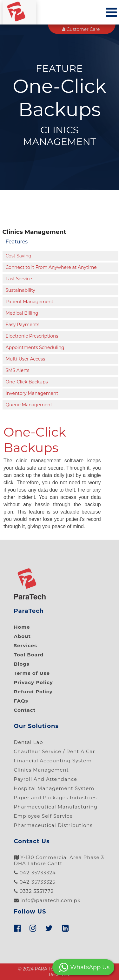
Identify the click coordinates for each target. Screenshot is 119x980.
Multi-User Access (25, 359)
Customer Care (81, 29)
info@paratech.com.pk (47, 900)
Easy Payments (23, 325)
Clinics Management (41, 770)
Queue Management (29, 405)
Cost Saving (19, 256)
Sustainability (20, 290)
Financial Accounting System (53, 761)
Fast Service (19, 279)
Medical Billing (22, 313)
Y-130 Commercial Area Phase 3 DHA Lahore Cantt (59, 860)
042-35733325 (35, 882)
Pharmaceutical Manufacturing (56, 807)
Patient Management (30, 302)
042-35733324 (35, 873)
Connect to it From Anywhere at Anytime (51, 267)
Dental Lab (29, 742)
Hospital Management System (54, 788)
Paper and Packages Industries (55, 798)
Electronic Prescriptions (32, 336)
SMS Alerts (18, 370)
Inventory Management (32, 393)
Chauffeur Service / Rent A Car (55, 751)
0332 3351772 (34, 891)
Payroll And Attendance (46, 779)
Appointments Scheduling (35, 347)
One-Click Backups (27, 382)
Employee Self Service (43, 816)
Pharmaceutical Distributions (53, 825)
